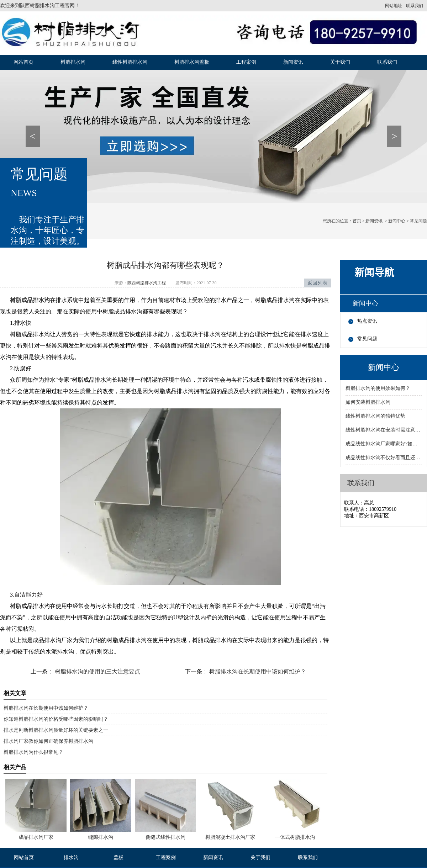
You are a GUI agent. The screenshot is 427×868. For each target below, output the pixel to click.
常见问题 (367, 339)
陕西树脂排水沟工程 (42, 6)
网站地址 (394, 6)
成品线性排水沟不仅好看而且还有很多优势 (384, 458)
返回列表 (317, 283)
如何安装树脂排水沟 (368, 402)
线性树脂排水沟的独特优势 (375, 416)
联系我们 (415, 6)
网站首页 (23, 62)
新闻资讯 (293, 62)
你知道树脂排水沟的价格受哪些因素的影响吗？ (56, 719)
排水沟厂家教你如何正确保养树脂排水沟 (48, 741)
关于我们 (340, 62)
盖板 (118, 858)
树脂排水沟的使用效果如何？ (378, 388)
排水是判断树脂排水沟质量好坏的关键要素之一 (56, 730)
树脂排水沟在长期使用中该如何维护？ (257, 671)
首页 (357, 221)
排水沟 (71, 858)
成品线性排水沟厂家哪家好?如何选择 (384, 444)
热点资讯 (367, 321)
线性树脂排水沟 (130, 62)
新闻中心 (397, 221)
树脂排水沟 (73, 62)
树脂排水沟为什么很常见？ (33, 752)
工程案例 (246, 62)
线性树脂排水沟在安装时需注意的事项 (384, 430)
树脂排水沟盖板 (192, 62)
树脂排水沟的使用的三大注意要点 (97, 671)
